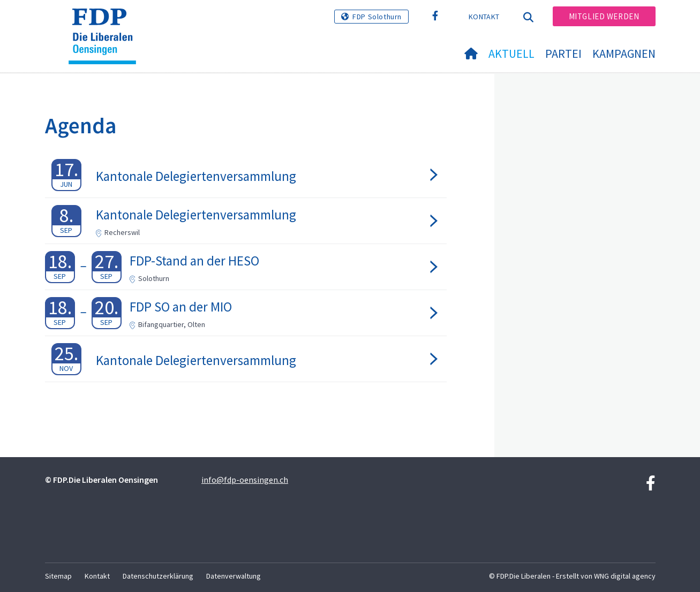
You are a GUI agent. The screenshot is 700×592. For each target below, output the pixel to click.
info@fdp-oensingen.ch (245, 480)
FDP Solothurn (377, 17)
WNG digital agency (625, 576)
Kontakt (484, 17)
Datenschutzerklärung (158, 576)
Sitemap (58, 576)
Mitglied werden (604, 16)
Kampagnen (624, 54)
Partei (563, 54)
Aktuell (511, 54)
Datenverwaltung (234, 576)
